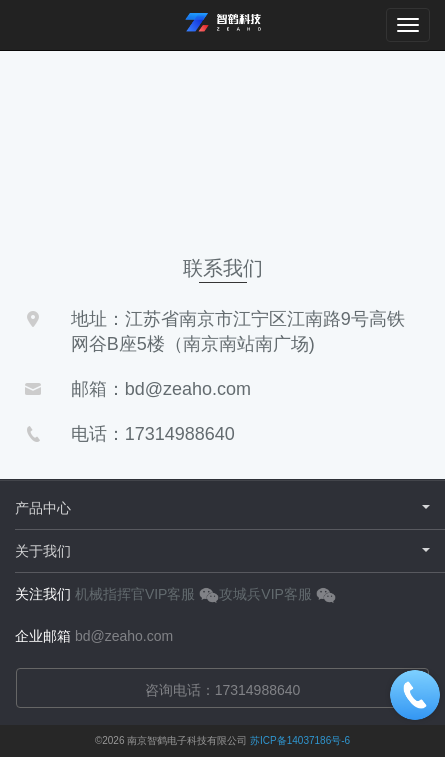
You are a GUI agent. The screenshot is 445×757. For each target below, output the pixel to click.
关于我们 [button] (222, 551)
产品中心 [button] (222, 508)
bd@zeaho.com (124, 636)
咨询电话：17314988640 (223, 690)
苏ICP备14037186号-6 (300, 740)
